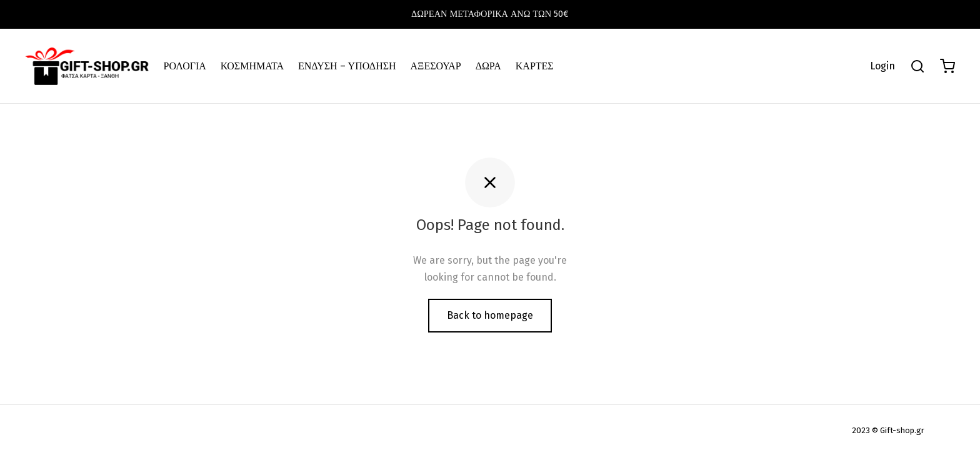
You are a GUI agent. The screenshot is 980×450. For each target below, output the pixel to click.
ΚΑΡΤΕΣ (535, 66)
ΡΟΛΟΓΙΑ (185, 66)
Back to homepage (490, 315)
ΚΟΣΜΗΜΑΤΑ (252, 66)
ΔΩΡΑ (488, 66)
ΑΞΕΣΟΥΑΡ (436, 66)
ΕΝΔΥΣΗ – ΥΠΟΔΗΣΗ (347, 66)
